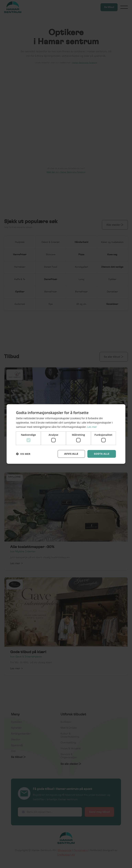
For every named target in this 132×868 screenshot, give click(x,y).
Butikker (66, 722)
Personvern (81, 850)
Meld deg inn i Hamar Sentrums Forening (66, 172)
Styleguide (65, 850)
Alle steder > (115, 225)
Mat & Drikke (69, 728)
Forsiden (16, 722)
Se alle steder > (71, 764)
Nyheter (16, 728)
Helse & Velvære (71, 748)
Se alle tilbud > (114, 357)
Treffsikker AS (66, 855)
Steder (15, 740)
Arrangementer (21, 734)
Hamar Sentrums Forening (85, 63)
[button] (124, 7)
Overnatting (68, 743)
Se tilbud (109, 7)
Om (13, 751)
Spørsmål (17, 745)
